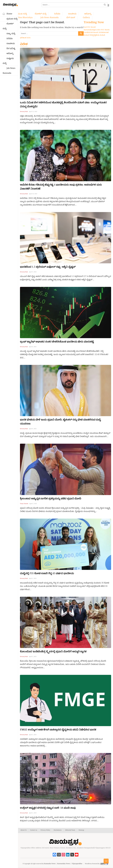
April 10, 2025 (33, 194)
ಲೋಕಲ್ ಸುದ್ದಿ (41, 14)
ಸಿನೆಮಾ (57, 14)
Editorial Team (70, 830)
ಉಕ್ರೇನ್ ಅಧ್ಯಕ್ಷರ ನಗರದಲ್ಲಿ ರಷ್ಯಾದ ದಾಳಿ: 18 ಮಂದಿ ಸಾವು (48, 808)
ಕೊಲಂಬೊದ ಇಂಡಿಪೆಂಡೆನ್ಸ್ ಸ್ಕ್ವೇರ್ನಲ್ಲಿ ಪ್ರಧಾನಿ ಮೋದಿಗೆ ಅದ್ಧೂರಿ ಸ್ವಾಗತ (53, 652)
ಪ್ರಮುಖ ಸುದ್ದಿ (21, 14)
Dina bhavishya (25, 18)
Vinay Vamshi (24, 504)
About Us (24, 830)
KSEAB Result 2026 (95, 33)
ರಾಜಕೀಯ (72, 14)
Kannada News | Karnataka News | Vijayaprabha (63, 864)
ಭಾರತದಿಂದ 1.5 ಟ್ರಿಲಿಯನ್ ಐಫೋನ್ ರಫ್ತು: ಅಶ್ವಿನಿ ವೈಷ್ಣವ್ (48, 267)
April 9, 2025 (33, 272)
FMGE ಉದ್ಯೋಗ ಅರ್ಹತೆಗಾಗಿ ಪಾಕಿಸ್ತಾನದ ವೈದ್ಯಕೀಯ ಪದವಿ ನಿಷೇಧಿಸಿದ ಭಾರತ (58, 730)
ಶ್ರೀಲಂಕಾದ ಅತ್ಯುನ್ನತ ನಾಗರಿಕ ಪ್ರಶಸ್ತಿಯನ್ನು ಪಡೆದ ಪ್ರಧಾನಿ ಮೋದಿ (51, 499)
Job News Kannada (49, 18)
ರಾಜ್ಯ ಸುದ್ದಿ (11, 34)
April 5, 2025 (33, 504)
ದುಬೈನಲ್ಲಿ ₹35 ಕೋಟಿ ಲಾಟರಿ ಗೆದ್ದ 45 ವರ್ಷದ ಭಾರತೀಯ (47, 574)
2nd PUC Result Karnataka (90, 29)
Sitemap (81, 830)
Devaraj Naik (24, 112)
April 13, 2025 (33, 112)
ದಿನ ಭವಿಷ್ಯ (11, 48)
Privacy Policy (45, 830)
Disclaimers (58, 830)
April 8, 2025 (33, 347)
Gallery (86, 18)
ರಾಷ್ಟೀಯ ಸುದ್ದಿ (8, 61)
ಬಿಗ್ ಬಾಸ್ (71, 18)
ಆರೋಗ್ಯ (88, 14)
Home (9, 14)
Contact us (34, 830)
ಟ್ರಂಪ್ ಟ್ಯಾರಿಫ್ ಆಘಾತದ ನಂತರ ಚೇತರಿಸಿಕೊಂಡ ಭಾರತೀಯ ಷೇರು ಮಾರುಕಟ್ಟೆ (57, 342)
